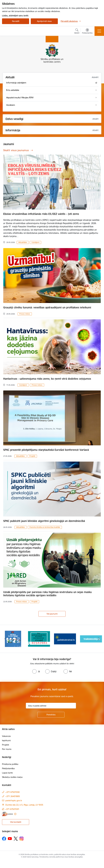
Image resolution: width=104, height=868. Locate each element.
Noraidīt (16, 21)
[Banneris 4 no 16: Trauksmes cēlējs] (91, 639)
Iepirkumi (6, 740)
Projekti (32, 456)
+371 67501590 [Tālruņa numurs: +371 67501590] (13, 792)
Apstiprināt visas (44, 21)
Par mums (7, 749)
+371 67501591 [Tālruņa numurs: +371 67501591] (12, 809)
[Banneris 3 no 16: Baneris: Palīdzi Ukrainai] (65, 639)
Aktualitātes (23, 242)
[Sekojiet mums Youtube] (10, 839)
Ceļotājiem (35, 242)
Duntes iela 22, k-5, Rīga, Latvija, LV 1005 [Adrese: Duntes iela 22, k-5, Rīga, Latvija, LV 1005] (24, 805)
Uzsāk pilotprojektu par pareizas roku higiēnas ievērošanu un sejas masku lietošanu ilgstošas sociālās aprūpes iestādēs (47, 594)
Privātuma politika (10, 764)
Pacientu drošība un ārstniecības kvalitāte (45, 527)
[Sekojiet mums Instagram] (22, 839)
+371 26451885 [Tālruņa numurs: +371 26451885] (13, 796)
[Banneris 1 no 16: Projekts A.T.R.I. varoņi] (13, 639)
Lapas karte (7, 773)
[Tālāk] (99, 639)
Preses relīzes (25, 314)
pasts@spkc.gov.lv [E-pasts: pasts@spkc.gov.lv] (14, 800)
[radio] (36, 671)
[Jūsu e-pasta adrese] (51, 706)
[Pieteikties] (51, 715)
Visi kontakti (16, 822)
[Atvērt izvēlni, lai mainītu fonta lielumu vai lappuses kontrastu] (87, 32)
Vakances (6, 736)
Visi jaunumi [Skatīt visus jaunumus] (52, 614)
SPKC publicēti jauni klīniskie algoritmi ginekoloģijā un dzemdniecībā (44, 521)
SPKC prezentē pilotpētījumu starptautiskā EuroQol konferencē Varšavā (46, 450)
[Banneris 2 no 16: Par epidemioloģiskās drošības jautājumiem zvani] (39, 639)
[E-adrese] (7, 814)
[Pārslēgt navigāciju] (99, 31)
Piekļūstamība (8, 768)
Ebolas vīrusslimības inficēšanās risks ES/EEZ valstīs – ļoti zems (41, 214)
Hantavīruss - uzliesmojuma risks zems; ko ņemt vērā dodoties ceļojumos (47, 379)
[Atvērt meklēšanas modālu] (77, 32)
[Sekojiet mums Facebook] (4, 839)
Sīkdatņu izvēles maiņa (12, 777)
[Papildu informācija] (15, 814)
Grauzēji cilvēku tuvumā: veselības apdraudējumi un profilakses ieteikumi (47, 307)
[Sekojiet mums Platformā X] (16, 839)
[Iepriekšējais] (5, 639)
